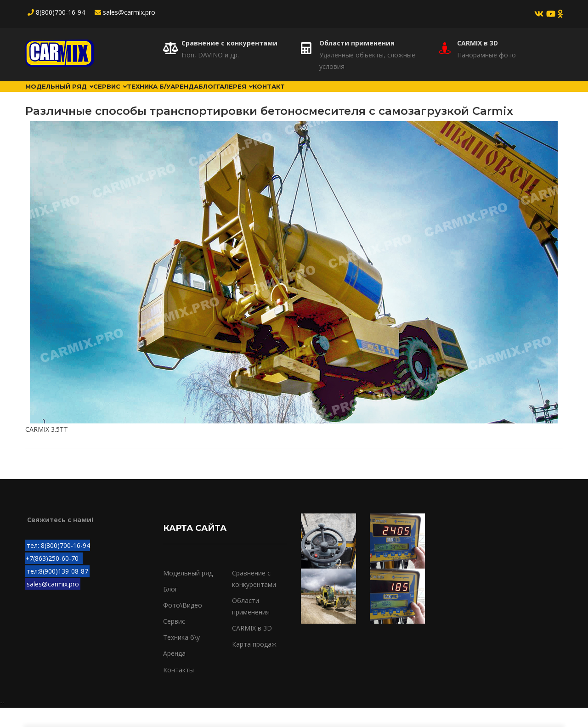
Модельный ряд (70, 96)
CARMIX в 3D (478, 43)
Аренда (252, 96)
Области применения (357, 43)
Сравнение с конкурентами (229, 43)
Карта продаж (254, 663)
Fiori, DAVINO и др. (210, 55)
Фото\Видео (183, 624)
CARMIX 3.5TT (47, 448)
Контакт (390, 96)
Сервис (140, 96)
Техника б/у (197, 96)
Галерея (338, 96)
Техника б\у (181, 657)
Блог (293, 96)
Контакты (178, 689)
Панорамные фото (486, 55)
